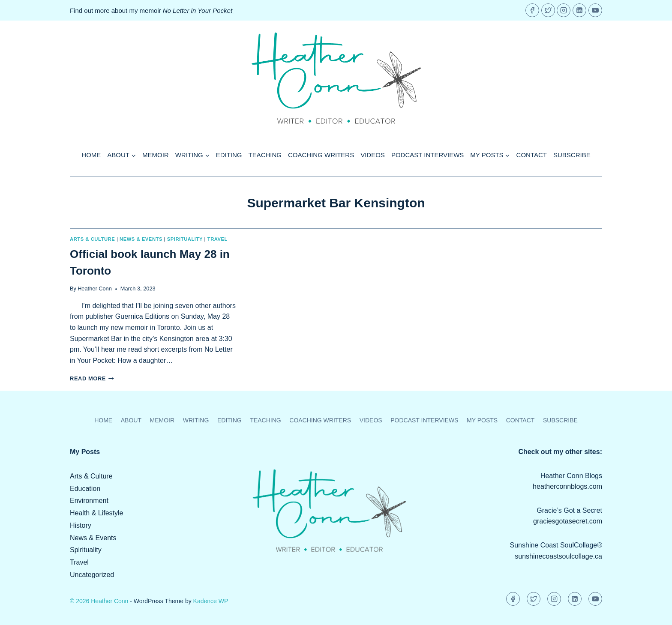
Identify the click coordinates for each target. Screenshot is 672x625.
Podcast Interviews (427, 155)
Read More (92, 378)
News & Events (141, 239)
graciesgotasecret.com (568, 521)
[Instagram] (564, 10)
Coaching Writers (321, 155)
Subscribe (572, 155)
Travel (217, 239)
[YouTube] (595, 10)
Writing (196, 420)
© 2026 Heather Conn (99, 601)
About (131, 420)
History (81, 525)
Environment (89, 501)
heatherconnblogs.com (567, 486)
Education (85, 489)
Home (91, 155)
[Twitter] (548, 10)
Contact (532, 155)
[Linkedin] (579, 10)
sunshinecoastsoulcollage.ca (558, 556)
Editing (229, 155)
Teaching (265, 155)
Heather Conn (95, 289)
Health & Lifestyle (97, 513)
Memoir (156, 155)
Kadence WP (211, 601)
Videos (373, 155)
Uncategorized (92, 575)
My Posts (482, 420)
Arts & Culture (92, 239)
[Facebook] (532, 10)
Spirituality (185, 239)
